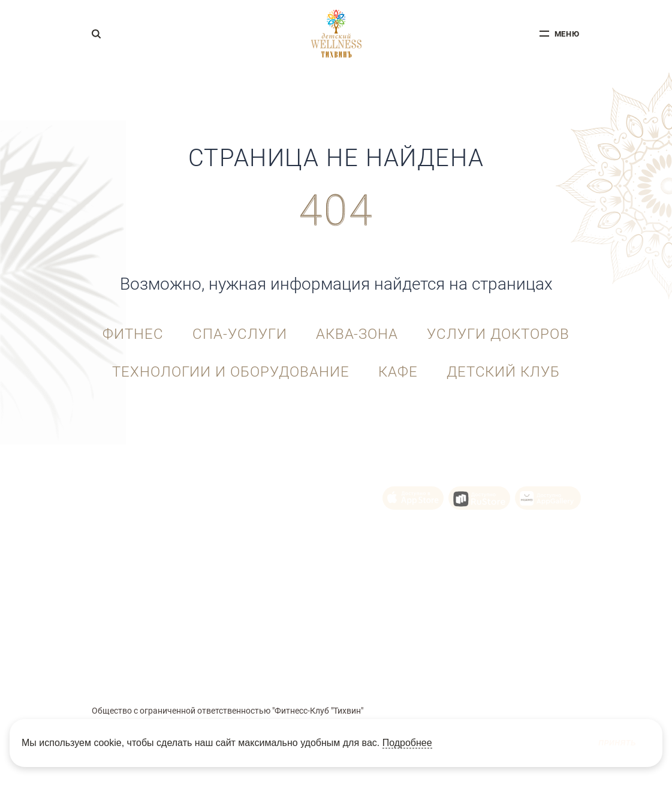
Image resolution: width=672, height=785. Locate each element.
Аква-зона (357, 334)
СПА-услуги (240, 334)
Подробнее (407, 743)
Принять (617, 743)
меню (567, 34)
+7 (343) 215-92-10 (132, 490)
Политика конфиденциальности (411, 671)
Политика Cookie (319, 671)
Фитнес (133, 334)
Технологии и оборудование (231, 372)
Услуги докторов (498, 334)
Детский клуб (504, 372)
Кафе (398, 372)
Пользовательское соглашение (234, 671)
